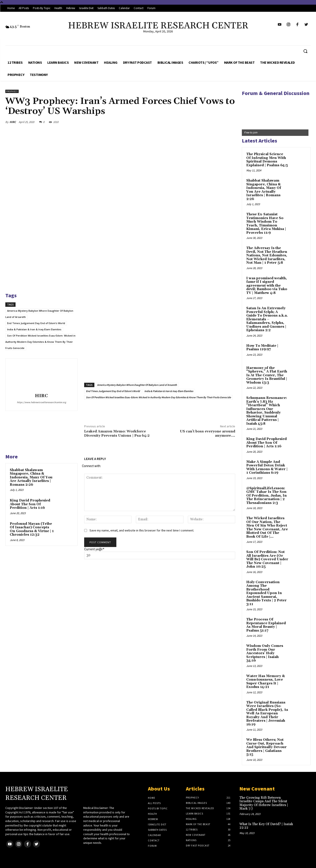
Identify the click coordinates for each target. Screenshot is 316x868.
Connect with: (91, 466)
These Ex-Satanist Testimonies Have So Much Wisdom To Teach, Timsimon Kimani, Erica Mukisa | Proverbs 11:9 (266, 224)
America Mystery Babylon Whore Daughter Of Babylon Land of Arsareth (137, 385)
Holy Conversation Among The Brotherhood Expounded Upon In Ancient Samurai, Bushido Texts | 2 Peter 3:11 (266, 593)
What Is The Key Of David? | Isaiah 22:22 (266, 826)
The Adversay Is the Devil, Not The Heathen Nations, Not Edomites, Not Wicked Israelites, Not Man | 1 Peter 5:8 (267, 255)
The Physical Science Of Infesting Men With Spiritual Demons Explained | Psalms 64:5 (267, 160)
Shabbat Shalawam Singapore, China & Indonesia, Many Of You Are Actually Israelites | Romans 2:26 (31, 477)
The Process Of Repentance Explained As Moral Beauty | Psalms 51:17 (266, 625)
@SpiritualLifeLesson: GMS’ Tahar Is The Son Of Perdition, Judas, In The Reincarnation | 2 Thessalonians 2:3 (266, 496)
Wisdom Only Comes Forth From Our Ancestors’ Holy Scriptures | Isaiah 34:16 (265, 653)
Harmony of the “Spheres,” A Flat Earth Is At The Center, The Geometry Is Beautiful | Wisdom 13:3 (267, 375)
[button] (305, 51)
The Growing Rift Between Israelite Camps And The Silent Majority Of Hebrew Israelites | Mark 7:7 (264, 803)
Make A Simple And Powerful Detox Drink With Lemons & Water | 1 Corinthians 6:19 (267, 467)
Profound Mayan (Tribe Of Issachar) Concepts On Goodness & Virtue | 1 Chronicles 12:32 (32, 529)
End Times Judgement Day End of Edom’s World (36, 323)
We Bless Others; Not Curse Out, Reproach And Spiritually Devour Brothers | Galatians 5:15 (266, 747)
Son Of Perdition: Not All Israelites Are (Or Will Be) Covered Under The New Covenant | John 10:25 (267, 559)
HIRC (13, 122)
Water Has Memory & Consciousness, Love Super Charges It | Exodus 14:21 (266, 682)
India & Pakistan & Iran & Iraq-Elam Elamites (34, 329)
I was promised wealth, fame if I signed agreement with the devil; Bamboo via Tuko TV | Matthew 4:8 (267, 286)
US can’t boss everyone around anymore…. (208, 433)
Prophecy (12, 91)
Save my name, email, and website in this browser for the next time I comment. (142, 530)
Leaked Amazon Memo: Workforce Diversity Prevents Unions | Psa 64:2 (117, 433)
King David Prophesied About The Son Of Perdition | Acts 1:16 (30, 504)
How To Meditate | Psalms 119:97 (262, 348)
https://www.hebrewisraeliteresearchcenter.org (42, 402)
